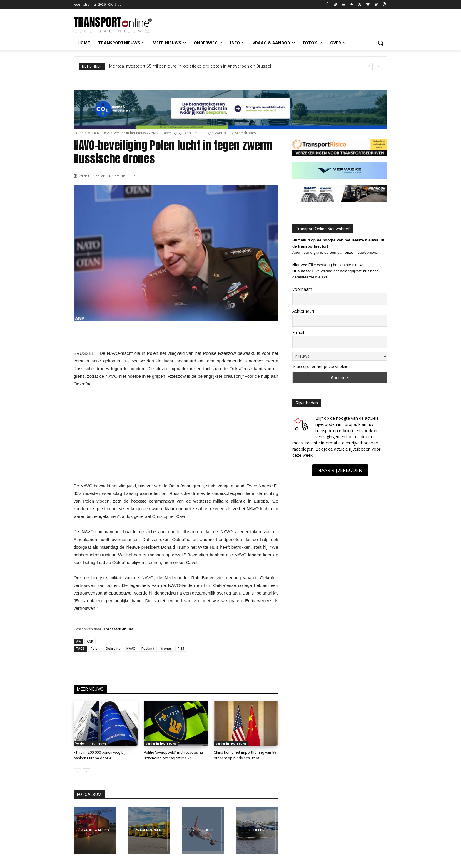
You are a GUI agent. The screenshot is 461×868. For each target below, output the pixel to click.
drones (166, 648)
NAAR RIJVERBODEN (340, 470)
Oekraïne (113, 648)
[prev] (369, 66)
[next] (378, 66)
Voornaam (302, 289)
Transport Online (118, 629)
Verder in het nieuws (131, 133)
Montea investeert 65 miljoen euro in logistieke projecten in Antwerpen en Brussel (190, 66)
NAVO (131, 648)
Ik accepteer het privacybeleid (320, 366)
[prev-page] (77, 772)
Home (79, 133)
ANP (90, 641)
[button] (380, 43)
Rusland (148, 648)
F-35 (181, 648)
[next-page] (87, 772)
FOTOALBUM (89, 795)
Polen (95, 648)
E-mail (298, 332)
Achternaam (304, 311)
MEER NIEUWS (99, 133)
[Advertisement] (176, 436)
